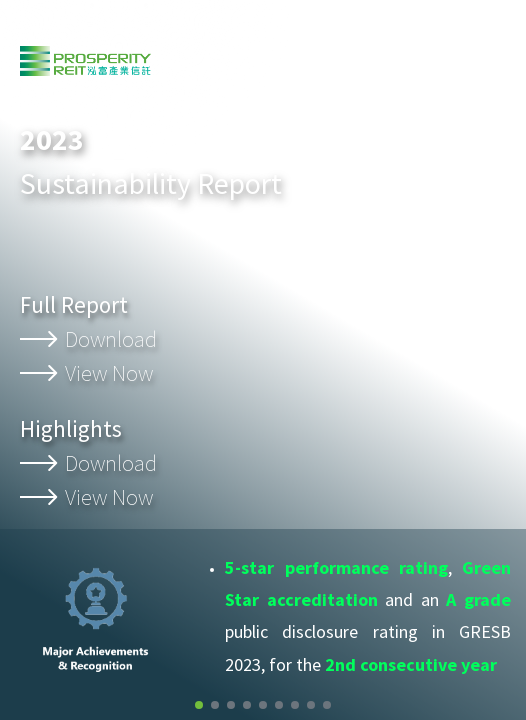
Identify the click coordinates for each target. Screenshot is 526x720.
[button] (199, 705)
